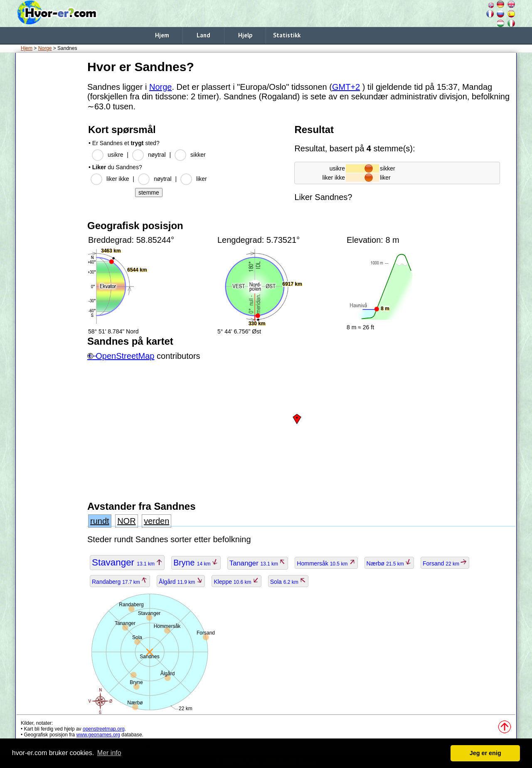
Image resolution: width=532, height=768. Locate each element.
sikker (198, 155)
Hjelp (245, 35)
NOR (126, 521)
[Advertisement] (50, 183)
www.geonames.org (98, 735)
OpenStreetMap (125, 356)
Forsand (445, 563)
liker (202, 179)
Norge (45, 48)
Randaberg (120, 582)
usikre (115, 155)
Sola (288, 582)
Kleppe (236, 582)
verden (156, 521)
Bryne (196, 563)
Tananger (258, 563)
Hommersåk (326, 563)
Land (203, 35)
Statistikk (287, 35)
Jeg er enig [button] (485, 753)
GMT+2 (346, 87)
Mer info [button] (109, 753)
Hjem (162, 35)
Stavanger (127, 562)
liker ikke (118, 179)
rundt (100, 521)
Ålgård (181, 582)
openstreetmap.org (104, 729)
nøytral (157, 155)
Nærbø (389, 563)
